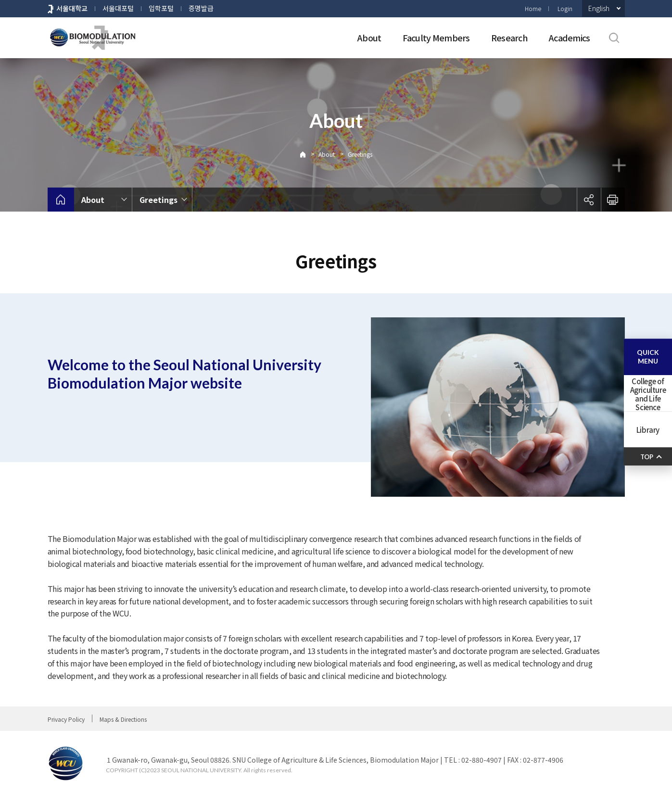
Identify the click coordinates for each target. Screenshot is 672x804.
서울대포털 (118, 8)
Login (565, 8)
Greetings (360, 154)
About (369, 38)
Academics (570, 38)
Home (533, 8)
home (61, 200)
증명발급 (201, 8)
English (599, 8)
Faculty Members (436, 38)
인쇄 (613, 200)
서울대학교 (72, 8)
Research (509, 38)
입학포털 (161, 8)
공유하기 (589, 200)
